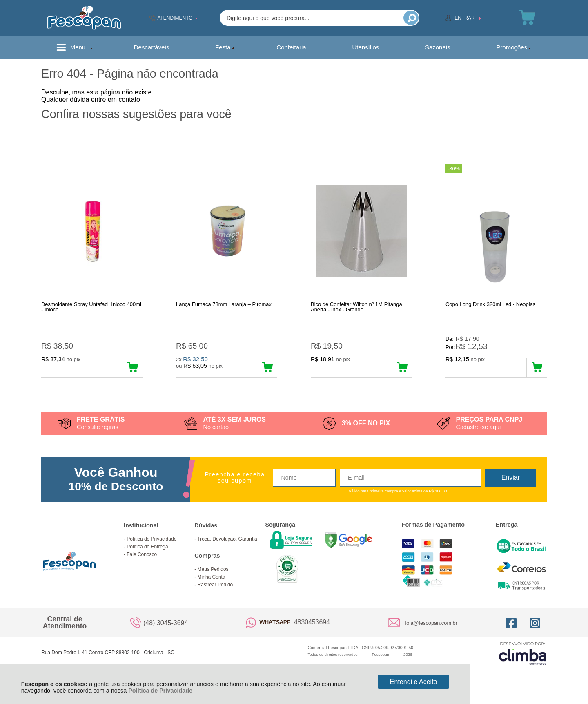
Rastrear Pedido (215, 587)
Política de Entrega (147, 549)
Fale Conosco (142, 556)
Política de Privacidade (160, 691)
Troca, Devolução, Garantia (227, 541)
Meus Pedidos (213, 571)
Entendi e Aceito (414, 682)
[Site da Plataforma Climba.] (523, 655)
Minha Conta (212, 579)
